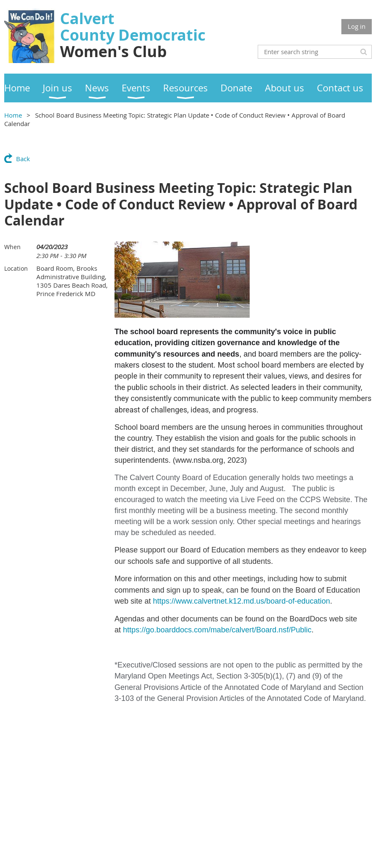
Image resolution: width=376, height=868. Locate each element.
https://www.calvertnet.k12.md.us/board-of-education (241, 601)
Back (23, 159)
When (12, 247)
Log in (357, 26)
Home (13, 115)
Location (16, 268)
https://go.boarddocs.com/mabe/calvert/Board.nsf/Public (217, 630)
